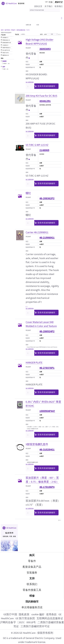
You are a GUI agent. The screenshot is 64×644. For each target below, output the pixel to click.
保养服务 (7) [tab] (5, 38)
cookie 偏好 (38, 614)
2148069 (44, 150)
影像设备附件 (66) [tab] (7, 43)
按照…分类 (43, 34)
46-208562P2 (47, 198)
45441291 (45, 101)
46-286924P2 (47, 331)
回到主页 (38, 6)
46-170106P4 (47, 487)
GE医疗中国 (10, 614)
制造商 (28, 64)
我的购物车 (32, 602)
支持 (32, 578)
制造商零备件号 (30, 67)
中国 (51, 2)
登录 (38, 25)
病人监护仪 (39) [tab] (6, 50)
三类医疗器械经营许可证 (35, 626)
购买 (32, 555)
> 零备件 (13, 30)
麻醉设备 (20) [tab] (6, 55)
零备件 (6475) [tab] (6, 53)
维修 (32, 596)
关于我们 (48, 6)
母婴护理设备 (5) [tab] (6, 48)
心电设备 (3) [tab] (5, 45)
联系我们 (59, 6)
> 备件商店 (7, 30)
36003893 (45, 49)
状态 (27, 62)
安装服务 (32, 573)
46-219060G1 (47, 238)
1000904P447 (47, 411)
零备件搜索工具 (32, 590)
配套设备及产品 (32, 567)
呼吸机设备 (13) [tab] (6, 40)
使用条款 (51, 614)
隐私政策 (24, 614)
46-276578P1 (47, 368)
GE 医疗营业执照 (25, 618)
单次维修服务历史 (32, 607)
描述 (27, 71)
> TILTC (27, 30)
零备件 (32, 561)
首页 (2, 30)
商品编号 (28, 48)
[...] (26, 307)
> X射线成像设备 (20, 30)
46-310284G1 (47, 449)
